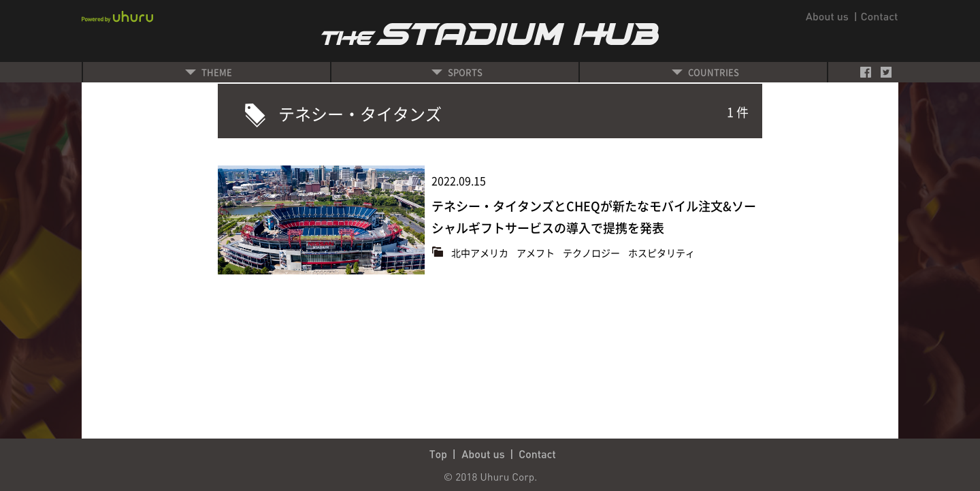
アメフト (537, 253)
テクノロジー (592, 253)
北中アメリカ (481, 253)
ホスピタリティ (661, 253)
